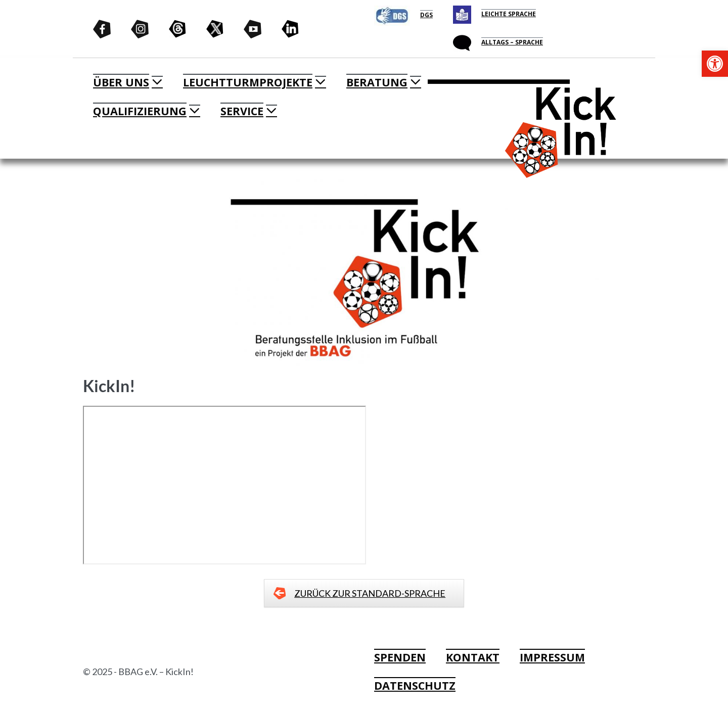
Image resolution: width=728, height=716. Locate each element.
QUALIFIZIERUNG (140, 111)
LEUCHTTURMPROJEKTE (248, 82)
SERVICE (242, 111)
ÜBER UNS (121, 82)
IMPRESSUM (552, 657)
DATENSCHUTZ (415, 685)
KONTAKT (473, 657)
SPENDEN (400, 657)
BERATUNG (377, 82)
